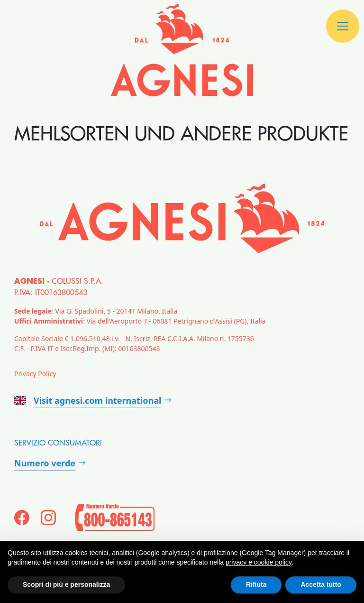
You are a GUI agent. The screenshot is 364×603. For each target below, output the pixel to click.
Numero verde (45, 463)
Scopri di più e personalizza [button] (66, 584)
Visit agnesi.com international (88, 400)
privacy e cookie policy (259, 562)
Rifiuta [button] (256, 584)
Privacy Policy (35, 374)
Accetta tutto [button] (321, 584)
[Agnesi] (182, 50)
